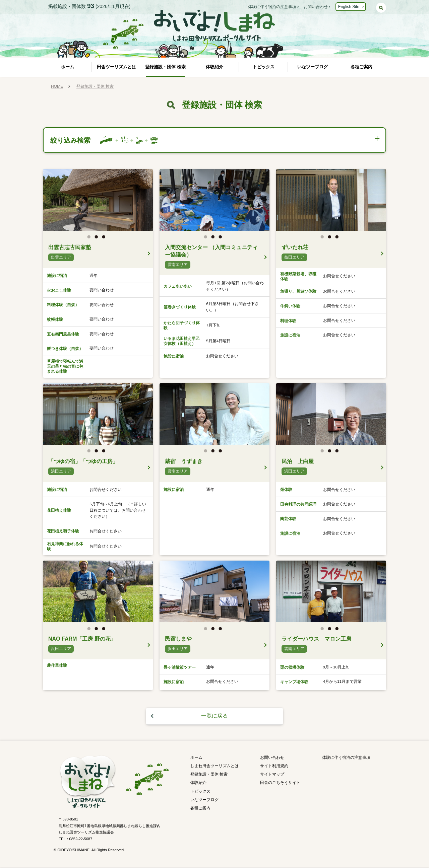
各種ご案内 (361, 67)
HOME (57, 86)
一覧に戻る (214, 717)
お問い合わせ (316, 7)
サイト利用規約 (274, 767)
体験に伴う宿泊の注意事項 (272, 7)
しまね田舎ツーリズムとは (214, 767)
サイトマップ (272, 776)
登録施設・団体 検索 (165, 67)
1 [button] (90, 239)
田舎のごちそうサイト (280, 784)
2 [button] (98, 239)
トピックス (264, 67)
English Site (349, 7)
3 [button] (105, 239)
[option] (98, 201)
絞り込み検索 (72, 140)
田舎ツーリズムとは (116, 67)
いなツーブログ (313, 67)
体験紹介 (214, 67)
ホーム (68, 67)
